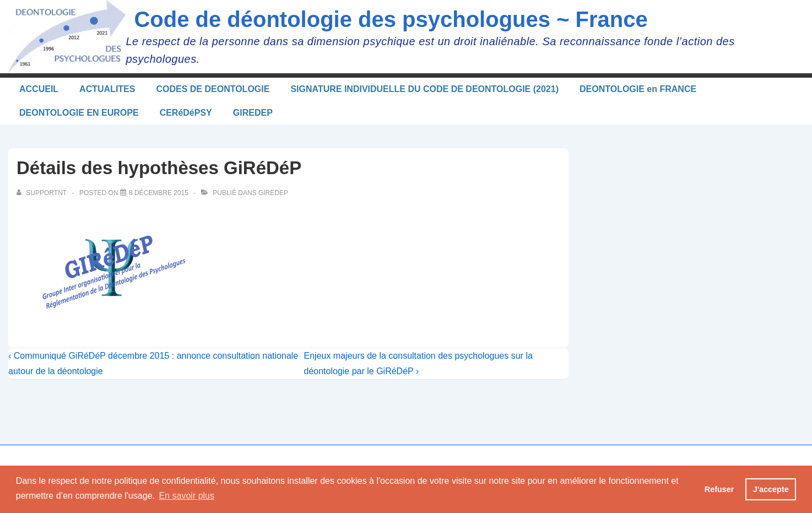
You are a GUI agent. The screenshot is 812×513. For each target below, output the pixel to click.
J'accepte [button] (771, 489)
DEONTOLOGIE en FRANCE (638, 89)
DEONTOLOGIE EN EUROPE (79, 113)
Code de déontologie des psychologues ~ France (391, 19)
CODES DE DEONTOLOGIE (213, 89)
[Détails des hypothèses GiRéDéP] (159, 193)
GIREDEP (253, 113)
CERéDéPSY (186, 113)
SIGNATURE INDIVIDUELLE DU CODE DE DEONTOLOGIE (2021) (424, 89)
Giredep (273, 193)
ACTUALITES (107, 89)
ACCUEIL (39, 89)
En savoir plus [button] (187, 496)
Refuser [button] (719, 489)
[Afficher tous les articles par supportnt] (42, 193)
